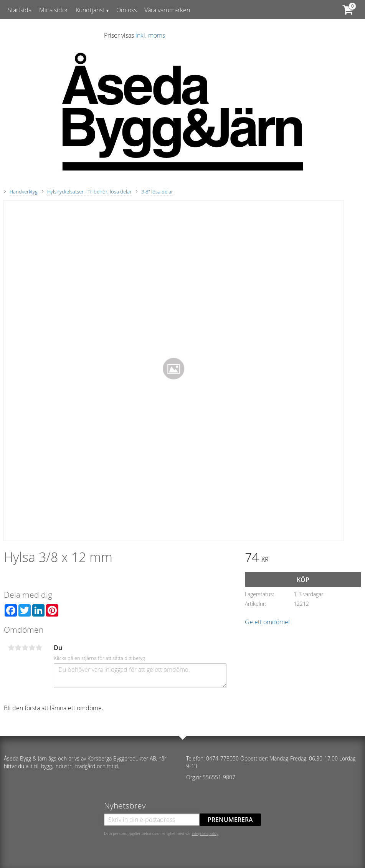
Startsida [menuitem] (20, 10)
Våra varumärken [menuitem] (167, 10)
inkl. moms (150, 35)
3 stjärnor (25, 648)
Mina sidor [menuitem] (54, 10)
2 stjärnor (18, 648)
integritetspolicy (205, 833)
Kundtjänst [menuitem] (90, 10)
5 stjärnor (39, 648)
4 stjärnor (32, 648)
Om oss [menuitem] (126, 10)
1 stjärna (11, 648)
